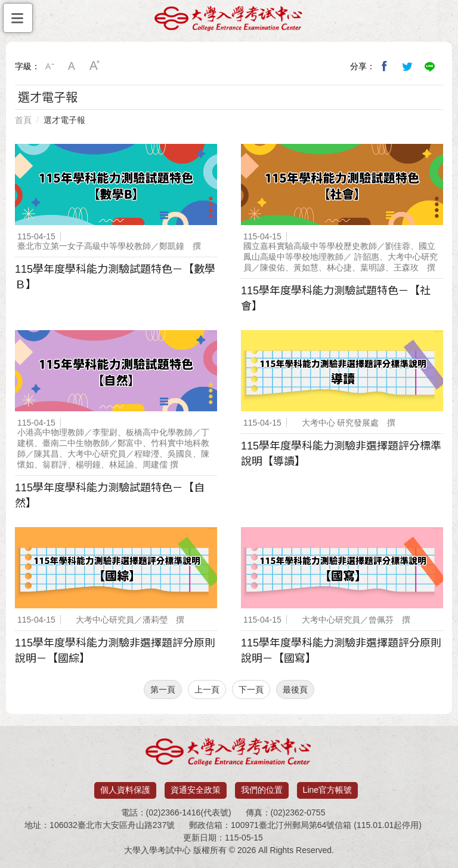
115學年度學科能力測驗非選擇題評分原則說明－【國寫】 (341, 651)
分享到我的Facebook (385, 66)
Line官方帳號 (327, 790)
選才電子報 (64, 120)
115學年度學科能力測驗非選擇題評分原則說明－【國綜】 (115, 651)
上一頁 (207, 690)
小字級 (49, 66)
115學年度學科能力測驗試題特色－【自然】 (110, 495)
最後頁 (295, 690)
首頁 (23, 120)
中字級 (72, 66)
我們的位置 (262, 790)
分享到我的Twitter (407, 66)
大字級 (95, 66)
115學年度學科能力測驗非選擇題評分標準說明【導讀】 (341, 454)
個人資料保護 (125, 790)
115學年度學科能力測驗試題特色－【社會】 (336, 298)
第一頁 (163, 690)
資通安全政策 (196, 790)
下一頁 (251, 690)
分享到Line (430, 66)
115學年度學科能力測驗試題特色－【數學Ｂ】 (115, 277)
